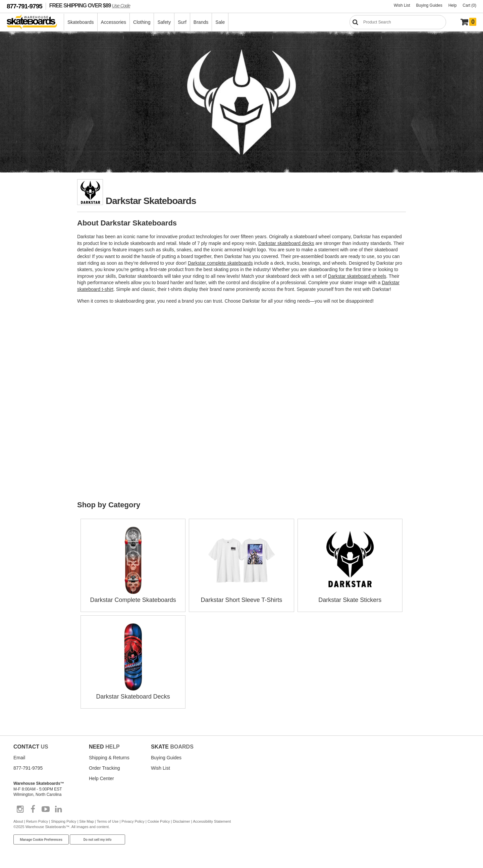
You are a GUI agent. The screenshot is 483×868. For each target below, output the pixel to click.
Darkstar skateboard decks (286, 243)
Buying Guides (429, 5)
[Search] (398, 22)
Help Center (101, 778)
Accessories (114, 22)
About (18, 821)
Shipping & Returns (109, 758)
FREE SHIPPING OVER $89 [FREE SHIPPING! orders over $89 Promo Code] (90, 5)
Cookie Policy (159, 821)
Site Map (86, 821)
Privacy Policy (133, 821)
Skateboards (81, 22)
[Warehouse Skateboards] (35, 22)
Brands (201, 22)
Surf (182, 22)
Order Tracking (104, 768)
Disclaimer (181, 821)
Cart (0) (469, 5)
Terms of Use (108, 821)
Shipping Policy (64, 821)
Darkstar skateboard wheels (357, 276)
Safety (164, 22)
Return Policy (37, 821)
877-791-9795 (24, 6)
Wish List (402, 5)
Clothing (142, 22)
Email (19, 758)
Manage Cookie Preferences (41, 840)
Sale (220, 22)
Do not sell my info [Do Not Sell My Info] (98, 840)
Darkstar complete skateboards (220, 263)
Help (453, 5)
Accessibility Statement (212, 821)
